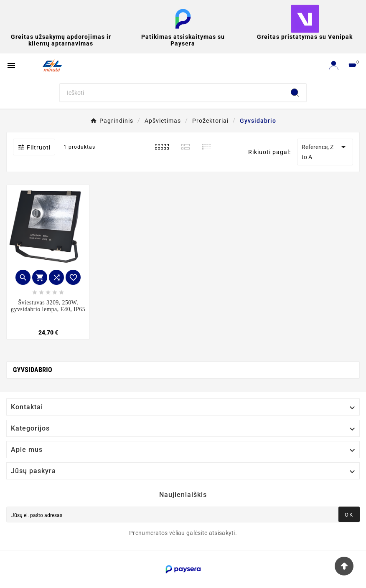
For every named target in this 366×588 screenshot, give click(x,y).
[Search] (172, 93)
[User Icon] (334, 65)
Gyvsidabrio (33, 370)
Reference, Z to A (325, 151)
